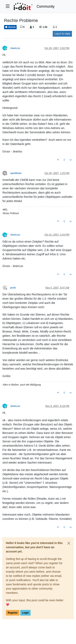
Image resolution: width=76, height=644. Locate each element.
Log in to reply (62, 34)
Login (25, 613)
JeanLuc (15, 48)
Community (46, 6)
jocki (13, 288)
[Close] (69, 543)
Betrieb (10, 27)
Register (13, 613)
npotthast (16, 173)
